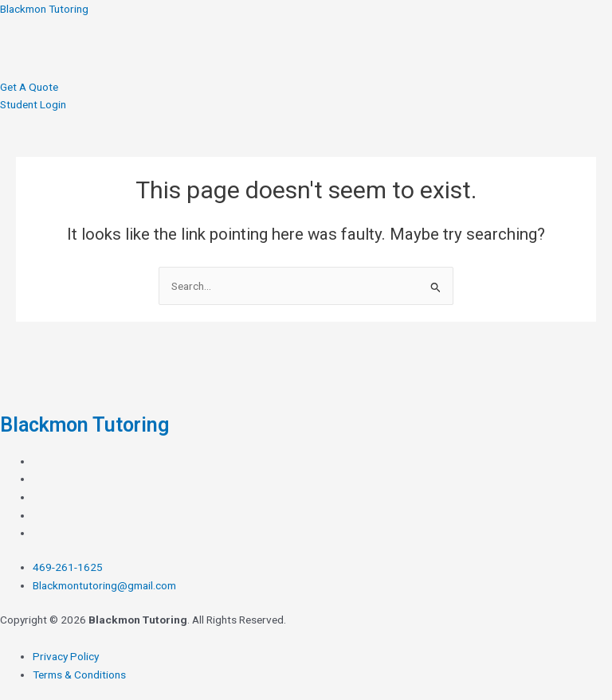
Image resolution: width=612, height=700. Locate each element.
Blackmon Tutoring (44, 9)
